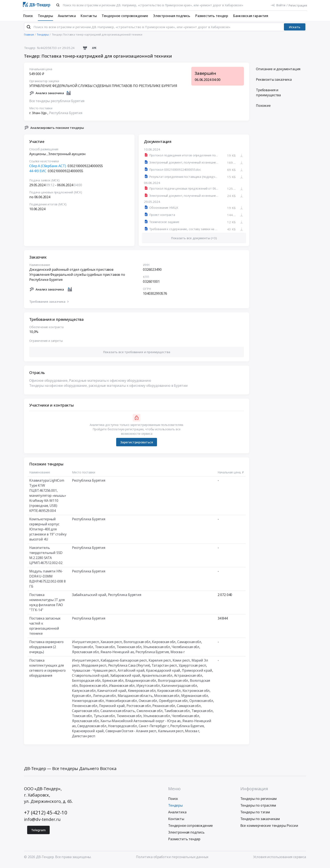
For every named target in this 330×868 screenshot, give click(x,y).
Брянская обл (113, 684)
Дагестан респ (84, 740)
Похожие (263, 109)
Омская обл (148, 704)
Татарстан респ (164, 669)
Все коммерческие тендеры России (269, 829)
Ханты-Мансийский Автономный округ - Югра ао (140, 724)
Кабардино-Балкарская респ (124, 664)
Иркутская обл (148, 689)
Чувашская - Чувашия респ (94, 674)
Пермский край (112, 709)
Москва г (178, 655)
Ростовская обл (139, 709)
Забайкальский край (89, 598)
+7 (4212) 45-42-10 (46, 816)
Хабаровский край (125, 679)
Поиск (28, 16)
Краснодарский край (163, 674)
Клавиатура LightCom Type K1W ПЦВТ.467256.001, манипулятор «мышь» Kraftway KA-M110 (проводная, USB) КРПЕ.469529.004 (48, 499)
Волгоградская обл (173, 684)
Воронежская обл (93, 689)
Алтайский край (131, 674)
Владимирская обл (141, 684)
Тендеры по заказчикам (260, 822)
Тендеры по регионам (259, 802)
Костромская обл (196, 694)
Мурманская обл (195, 699)
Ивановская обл (122, 689)
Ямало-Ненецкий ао (117, 655)
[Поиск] (58, 5)
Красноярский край (88, 735)
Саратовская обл (85, 714)
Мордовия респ (94, 669)
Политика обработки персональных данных (172, 860)
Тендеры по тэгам (255, 815)
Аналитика (67, 16)
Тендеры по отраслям (258, 809)
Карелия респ (160, 664)
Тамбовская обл (177, 714)
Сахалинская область (118, 714)
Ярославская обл (85, 655)
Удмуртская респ (192, 669)
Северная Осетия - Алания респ (131, 735)
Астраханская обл (188, 679)
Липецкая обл (104, 699)
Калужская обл (84, 694)
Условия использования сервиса (280, 860)
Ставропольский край (90, 679)
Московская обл (167, 699)
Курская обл (82, 699)
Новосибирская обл (121, 704)
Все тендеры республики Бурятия (57, 104)
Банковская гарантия (251, 16)
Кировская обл (164, 645)
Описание (278, 73)
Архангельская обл (157, 679)
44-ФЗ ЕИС (38, 174)
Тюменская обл (129, 650)
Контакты (89, 16)
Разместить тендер (212, 16)
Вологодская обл (137, 645)
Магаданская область (135, 699)
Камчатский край (112, 694)
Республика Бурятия (66, 116)
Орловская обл (201, 704)
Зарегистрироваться (137, 445)
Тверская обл (83, 650)
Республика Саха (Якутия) (129, 669)
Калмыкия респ (171, 735)
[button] (137, 355)
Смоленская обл (150, 714)
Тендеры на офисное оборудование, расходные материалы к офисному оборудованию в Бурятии (108, 389)
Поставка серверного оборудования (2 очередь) (46, 650)
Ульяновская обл (157, 650)
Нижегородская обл (88, 704)
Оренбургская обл (173, 704)
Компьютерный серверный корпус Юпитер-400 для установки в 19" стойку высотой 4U (48, 533)
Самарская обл (189, 645)
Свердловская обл (92, 729)
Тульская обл (104, 719)
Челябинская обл (185, 650)
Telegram (38, 833)
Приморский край (197, 674)
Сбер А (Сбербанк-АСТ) (48, 169)
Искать (295, 30)
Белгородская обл (86, 684)
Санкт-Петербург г (154, 729)
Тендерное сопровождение (125, 16)
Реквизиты (274, 83)
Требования (268, 96)
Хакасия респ (111, 645)
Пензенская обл (85, 709)
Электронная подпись (172, 16)
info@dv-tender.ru (42, 823)
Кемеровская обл (142, 694)
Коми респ (181, 664)
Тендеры (45, 16)
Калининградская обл (179, 689)
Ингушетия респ (86, 645)
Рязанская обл (164, 709)
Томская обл (105, 650)
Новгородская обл (122, 729)
